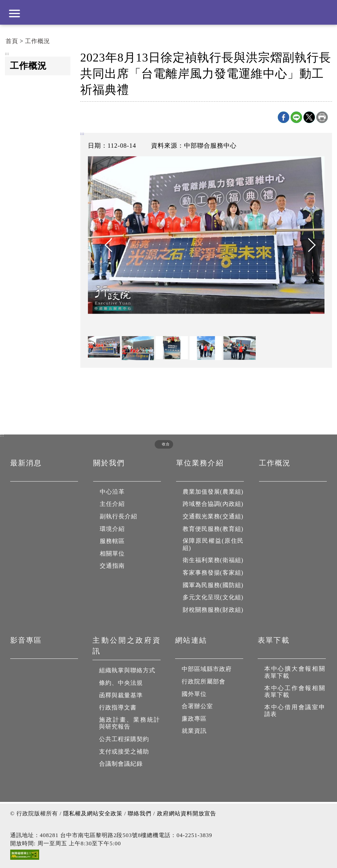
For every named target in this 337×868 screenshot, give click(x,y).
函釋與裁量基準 (121, 695)
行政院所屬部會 (204, 682)
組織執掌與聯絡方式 (127, 670)
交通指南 (112, 566)
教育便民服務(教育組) (213, 529)
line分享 (296, 117)
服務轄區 (112, 541)
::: (7, 54)
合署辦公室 (197, 706)
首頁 (12, 41)
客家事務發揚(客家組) (213, 573)
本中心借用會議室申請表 (295, 711)
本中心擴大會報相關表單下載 (295, 672)
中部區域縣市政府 (207, 669)
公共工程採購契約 (124, 739)
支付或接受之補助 (124, 752)
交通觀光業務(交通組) (213, 516)
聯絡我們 (140, 814)
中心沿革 (112, 492)
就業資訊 (194, 731)
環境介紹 (112, 529)
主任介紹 (112, 504)
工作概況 (38, 41)
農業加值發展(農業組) (213, 492)
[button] (162, 444)
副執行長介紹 (118, 516)
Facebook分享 (284, 117)
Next (305, 245)
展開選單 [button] (14, 13)
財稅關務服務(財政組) (213, 610)
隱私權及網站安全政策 (93, 814)
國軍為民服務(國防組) (213, 585)
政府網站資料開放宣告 (187, 814)
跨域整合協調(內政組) (213, 504)
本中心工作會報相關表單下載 (295, 692)
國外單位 (194, 694)
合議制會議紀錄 (121, 764)
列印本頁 (322, 117)
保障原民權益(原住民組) (213, 544)
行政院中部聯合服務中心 (168, 12)
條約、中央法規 (121, 683)
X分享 (309, 117)
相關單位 (112, 554)
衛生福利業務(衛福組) (213, 560)
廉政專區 (194, 719)
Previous (108, 245)
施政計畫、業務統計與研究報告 (130, 723)
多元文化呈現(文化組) (213, 597)
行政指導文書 (118, 707)
